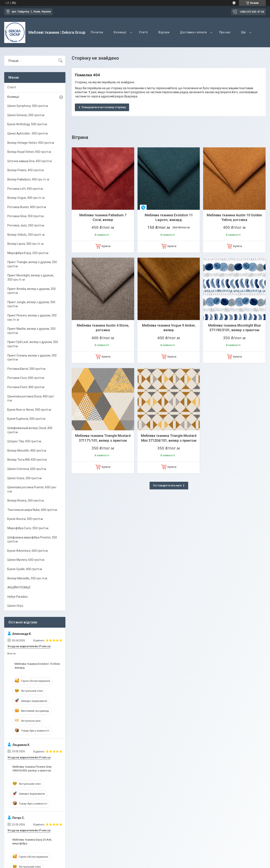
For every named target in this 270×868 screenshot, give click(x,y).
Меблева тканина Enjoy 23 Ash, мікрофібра (32, 842)
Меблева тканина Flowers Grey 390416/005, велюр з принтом (32, 769)
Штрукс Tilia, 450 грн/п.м (24, 441)
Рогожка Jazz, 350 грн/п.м (26, 225)
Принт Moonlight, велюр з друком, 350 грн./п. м (31, 277)
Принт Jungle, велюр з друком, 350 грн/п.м (31, 304)
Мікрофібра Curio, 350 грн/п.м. (28, 528)
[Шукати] (60, 61)
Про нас (225, 32)
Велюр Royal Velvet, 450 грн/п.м (29, 152)
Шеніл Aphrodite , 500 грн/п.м (28, 133)
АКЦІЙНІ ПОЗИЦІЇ (19, 587)
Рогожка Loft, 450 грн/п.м (25, 189)
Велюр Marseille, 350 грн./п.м (27, 578)
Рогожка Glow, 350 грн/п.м (26, 216)
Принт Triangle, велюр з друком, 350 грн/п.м (32, 264)
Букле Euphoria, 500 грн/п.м (26, 419)
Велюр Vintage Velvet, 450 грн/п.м (31, 143)
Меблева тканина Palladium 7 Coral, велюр (103, 217)
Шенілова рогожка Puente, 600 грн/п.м (32, 489)
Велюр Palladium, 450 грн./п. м (28, 179)
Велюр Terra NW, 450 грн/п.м (27, 460)
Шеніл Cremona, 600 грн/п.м (27, 469)
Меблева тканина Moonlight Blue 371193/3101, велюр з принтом (234, 328)
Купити (106, 246)
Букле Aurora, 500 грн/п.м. (25, 519)
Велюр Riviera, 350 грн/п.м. (26, 501)
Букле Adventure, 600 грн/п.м (28, 551)
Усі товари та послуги (167, 485)
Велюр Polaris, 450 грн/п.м (26, 170)
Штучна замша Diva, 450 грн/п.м (30, 161)
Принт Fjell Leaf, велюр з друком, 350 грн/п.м (33, 344)
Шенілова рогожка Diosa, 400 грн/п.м (31, 398)
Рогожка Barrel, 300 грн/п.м (26, 369)
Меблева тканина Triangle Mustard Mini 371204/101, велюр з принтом (169, 438)
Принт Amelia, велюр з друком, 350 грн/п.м (32, 291)
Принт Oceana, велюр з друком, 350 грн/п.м (32, 358)
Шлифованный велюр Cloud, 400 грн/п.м (30, 430)
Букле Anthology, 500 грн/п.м (27, 124)
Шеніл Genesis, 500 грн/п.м (26, 115)
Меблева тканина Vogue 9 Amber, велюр (169, 328)
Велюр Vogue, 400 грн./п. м (26, 198)
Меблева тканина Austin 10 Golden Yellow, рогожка (234, 217)
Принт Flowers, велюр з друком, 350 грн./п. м (32, 318)
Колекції (120, 32)
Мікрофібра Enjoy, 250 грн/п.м (28, 253)
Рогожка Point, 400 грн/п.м (26, 387)
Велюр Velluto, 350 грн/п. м (26, 235)
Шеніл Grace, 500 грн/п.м (24, 478)
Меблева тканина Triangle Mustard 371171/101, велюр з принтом (103, 438)
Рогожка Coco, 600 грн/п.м (26, 378)
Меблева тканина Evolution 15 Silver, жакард (37, 666)
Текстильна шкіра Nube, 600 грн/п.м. (32, 510)
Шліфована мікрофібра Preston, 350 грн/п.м (32, 540)
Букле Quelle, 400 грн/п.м (25, 569)
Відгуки (164, 32)
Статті (143, 32)
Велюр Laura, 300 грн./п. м (25, 244)
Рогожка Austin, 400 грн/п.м (27, 207)
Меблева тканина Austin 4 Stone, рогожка (103, 328)
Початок (97, 32)
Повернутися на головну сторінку (104, 107)
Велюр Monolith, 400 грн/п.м (27, 451)
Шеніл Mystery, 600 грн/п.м (26, 560)
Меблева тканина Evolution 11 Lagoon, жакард (169, 217)
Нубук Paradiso (18, 597)
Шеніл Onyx (15, 606)
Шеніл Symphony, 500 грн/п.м (28, 106)
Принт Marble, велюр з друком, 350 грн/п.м (31, 331)
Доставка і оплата (193, 32)
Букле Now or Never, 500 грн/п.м (29, 410)
